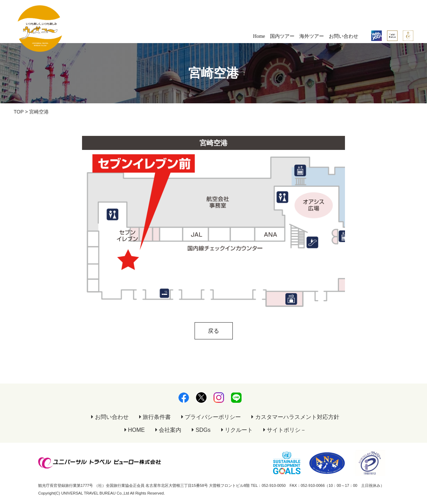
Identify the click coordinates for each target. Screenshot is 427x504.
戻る (213, 331)
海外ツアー (312, 36)
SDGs (201, 430)
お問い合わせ (344, 36)
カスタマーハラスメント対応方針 (295, 417)
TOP (19, 112)
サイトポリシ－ (285, 430)
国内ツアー (282, 36)
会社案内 (168, 430)
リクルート (237, 430)
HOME (135, 430)
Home (259, 36)
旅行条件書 (155, 417)
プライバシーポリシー (211, 417)
